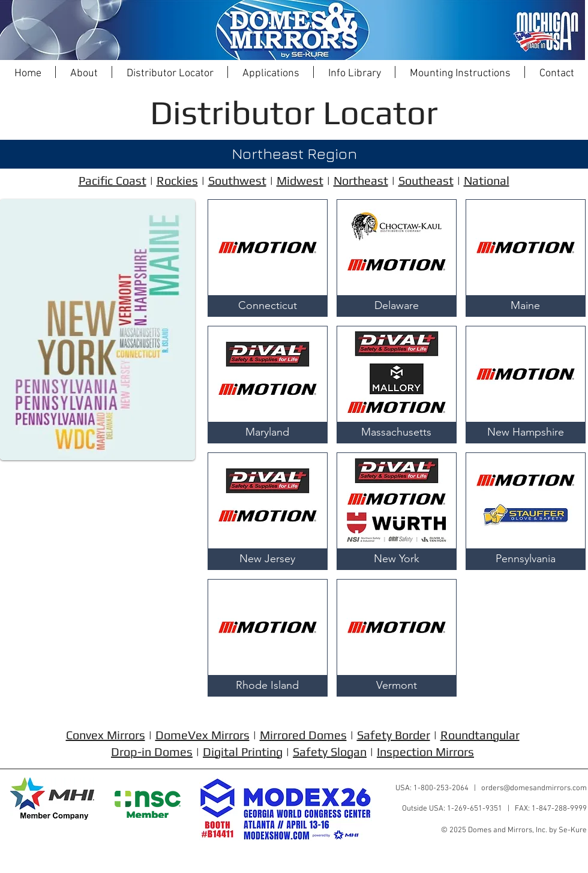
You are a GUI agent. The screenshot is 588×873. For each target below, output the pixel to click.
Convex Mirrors (106, 735)
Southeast (426, 180)
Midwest (300, 180)
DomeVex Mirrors (202, 735)
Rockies (177, 180)
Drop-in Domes (152, 751)
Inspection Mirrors (425, 751)
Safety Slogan (330, 751)
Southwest (237, 180)
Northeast (361, 180)
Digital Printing (243, 751)
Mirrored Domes (303, 735)
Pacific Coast (112, 180)
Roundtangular (480, 735)
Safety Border (394, 735)
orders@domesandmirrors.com (534, 788)
